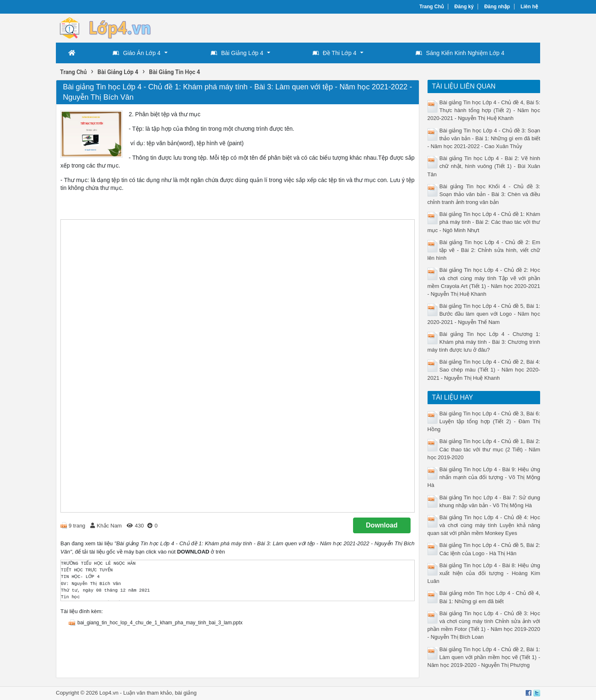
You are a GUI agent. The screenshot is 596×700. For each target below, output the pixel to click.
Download (382, 525)
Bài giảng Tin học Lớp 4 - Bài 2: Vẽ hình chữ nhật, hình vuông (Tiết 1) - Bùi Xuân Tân (484, 166)
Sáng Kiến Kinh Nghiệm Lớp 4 (460, 53)
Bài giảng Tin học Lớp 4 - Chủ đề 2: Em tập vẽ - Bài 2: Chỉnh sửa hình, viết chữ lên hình (484, 250)
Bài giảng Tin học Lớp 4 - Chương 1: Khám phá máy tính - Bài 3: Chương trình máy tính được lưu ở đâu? (484, 342)
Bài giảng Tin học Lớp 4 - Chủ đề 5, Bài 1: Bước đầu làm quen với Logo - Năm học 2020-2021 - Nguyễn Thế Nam (484, 314)
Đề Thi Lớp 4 (334, 53)
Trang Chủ (431, 7)
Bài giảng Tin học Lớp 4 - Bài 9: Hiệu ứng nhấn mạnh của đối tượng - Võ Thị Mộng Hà (484, 477)
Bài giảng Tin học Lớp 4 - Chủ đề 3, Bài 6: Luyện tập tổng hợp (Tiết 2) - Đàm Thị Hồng (484, 421)
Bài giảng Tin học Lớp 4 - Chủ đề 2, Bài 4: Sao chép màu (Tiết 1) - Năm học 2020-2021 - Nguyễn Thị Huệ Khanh (484, 370)
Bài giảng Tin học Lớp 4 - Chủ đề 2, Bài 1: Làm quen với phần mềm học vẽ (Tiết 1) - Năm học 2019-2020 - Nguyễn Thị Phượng (484, 657)
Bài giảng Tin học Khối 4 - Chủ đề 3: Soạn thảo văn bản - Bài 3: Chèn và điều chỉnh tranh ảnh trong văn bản (484, 194)
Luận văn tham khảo (148, 693)
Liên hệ (529, 7)
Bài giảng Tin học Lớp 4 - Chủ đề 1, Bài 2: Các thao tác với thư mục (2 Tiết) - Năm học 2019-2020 (484, 449)
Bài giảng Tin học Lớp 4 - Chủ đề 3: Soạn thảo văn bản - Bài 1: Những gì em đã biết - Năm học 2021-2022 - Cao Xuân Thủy (484, 138)
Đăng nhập (497, 7)
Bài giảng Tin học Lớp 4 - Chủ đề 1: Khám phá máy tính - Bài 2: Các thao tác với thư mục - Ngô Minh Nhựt (484, 222)
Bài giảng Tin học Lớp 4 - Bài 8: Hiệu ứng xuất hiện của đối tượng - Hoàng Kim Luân (484, 573)
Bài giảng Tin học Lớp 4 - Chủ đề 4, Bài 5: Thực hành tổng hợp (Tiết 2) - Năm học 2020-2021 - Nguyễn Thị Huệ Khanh (484, 110)
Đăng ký (464, 7)
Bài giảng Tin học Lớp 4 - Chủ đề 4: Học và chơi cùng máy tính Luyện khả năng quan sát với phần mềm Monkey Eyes (484, 525)
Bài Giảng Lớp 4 (237, 53)
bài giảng (186, 693)
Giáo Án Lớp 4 (137, 53)
